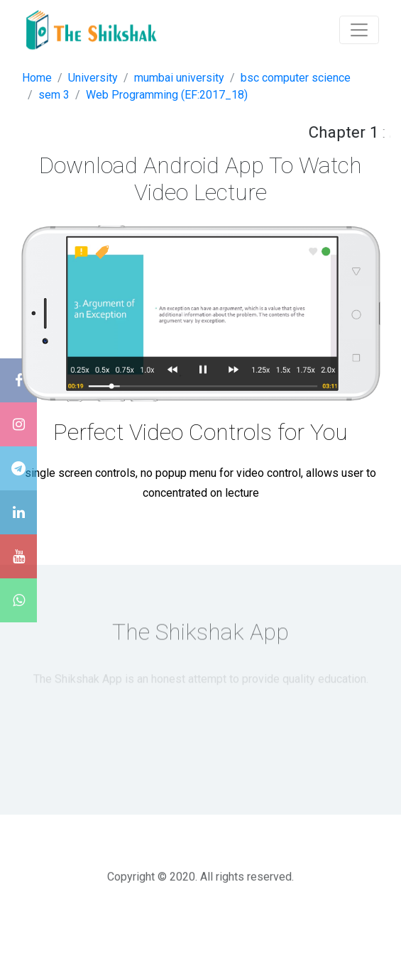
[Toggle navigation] (359, 28)
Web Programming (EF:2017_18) (167, 95)
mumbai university (179, 78)
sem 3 (54, 95)
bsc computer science (296, 78)
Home (37, 78)
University (93, 78)
